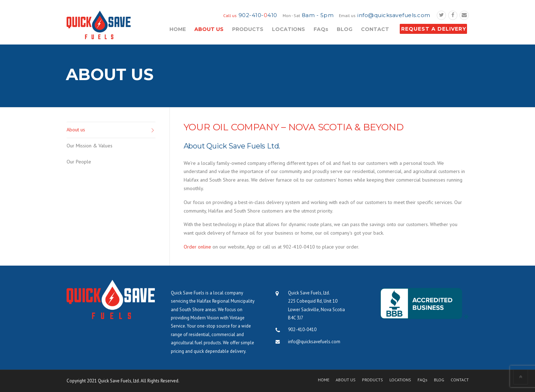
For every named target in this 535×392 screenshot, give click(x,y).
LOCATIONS (289, 29)
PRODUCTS (248, 29)
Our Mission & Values (90, 146)
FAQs (321, 29)
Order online (197, 247)
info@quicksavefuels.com (394, 15)
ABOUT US (209, 29)
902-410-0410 (302, 330)
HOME (178, 29)
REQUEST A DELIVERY (434, 29)
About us (76, 130)
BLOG (345, 29)
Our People (79, 162)
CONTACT (375, 29)
